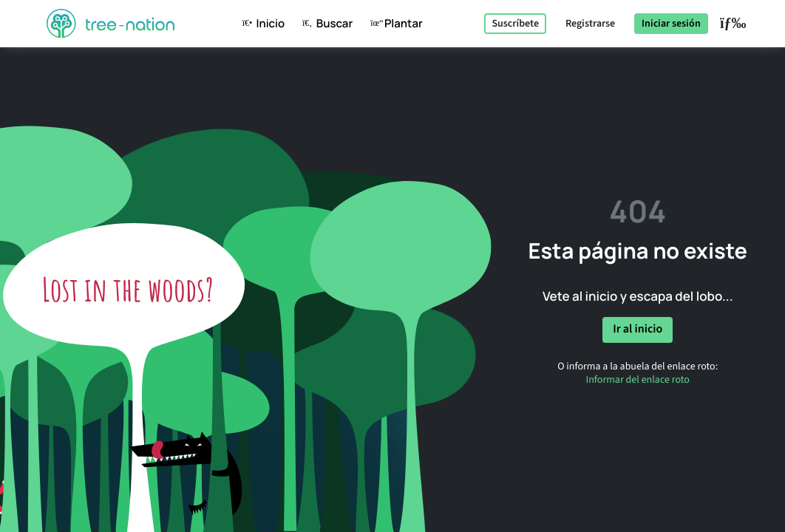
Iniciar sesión (671, 24)
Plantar (394, 24)
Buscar (324, 24)
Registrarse (590, 24)
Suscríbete (515, 24)
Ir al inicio (638, 330)
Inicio (261, 24)
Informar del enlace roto (638, 380)
